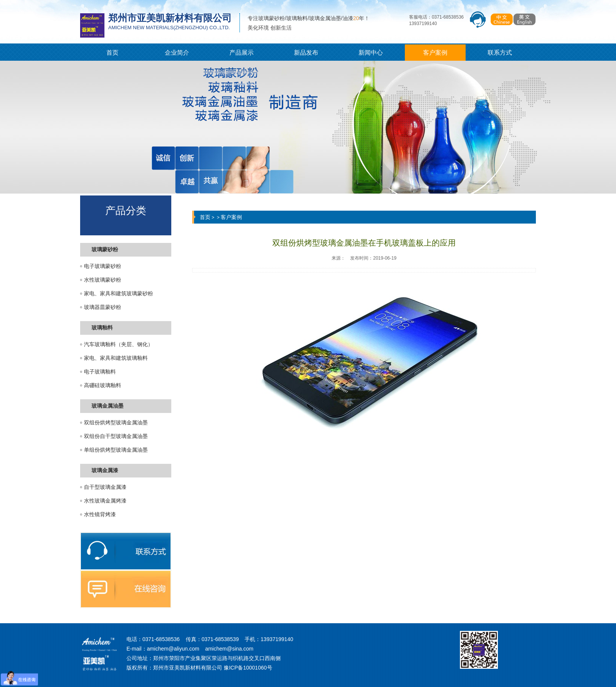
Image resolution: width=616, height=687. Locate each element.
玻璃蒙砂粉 (105, 250)
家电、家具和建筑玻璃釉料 (116, 358)
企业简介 (177, 53)
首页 (112, 53)
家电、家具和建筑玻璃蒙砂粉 (118, 294)
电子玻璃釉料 (100, 372)
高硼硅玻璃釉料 (103, 385)
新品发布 (306, 53)
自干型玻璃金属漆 (105, 487)
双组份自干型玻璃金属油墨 (116, 436)
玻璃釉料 (102, 328)
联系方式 (500, 53)
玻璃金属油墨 (107, 406)
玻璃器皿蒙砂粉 (103, 307)
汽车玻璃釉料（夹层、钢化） (118, 344)
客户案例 (435, 53)
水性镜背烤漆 (100, 514)
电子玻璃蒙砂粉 (103, 266)
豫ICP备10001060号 (248, 668)
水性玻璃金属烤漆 (105, 501)
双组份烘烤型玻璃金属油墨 (116, 423)
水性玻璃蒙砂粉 (103, 280)
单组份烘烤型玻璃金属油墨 (116, 450)
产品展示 (242, 53)
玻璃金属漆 (105, 470)
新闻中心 (371, 53)
